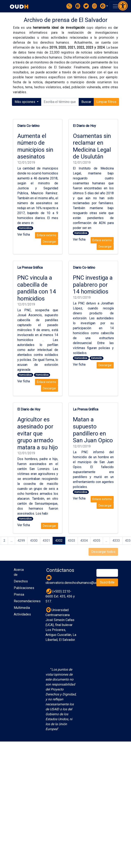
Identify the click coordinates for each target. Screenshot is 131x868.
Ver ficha (24, 234)
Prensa (19, 594)
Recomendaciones (27, 601)
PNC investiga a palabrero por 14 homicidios (93, 285)
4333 (116, 541)
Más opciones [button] (26, 101)
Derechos (21, 581)
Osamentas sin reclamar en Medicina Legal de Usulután (92, 146)
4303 (71, 541)
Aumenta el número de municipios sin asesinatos (35, 146)
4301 (46, 541)
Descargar (50, 242)
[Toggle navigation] (115, 6)
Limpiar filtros (106, 102)
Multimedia (22, 608)
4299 (21, 541)
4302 (59, 541)
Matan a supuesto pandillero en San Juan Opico (93, 430)
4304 (84, 541)
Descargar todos (103, 552)
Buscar (86, 102)
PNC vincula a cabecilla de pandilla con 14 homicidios (37, 288)
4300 (34, 541)
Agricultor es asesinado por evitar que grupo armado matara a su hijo (38, 433)
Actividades (22, 614)
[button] (104, 6)
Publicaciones (24, 588)
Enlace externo (47, 235)
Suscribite (107, 582)
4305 (97, 541)
